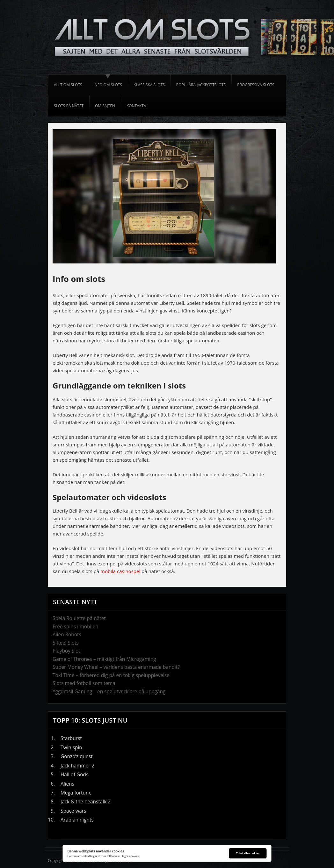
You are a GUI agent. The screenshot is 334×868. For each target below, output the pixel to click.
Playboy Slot (66, 651)
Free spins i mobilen (76, 627)
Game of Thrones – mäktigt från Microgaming (104, 659)
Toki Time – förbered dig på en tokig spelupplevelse (111, 675)
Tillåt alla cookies (248, 853)
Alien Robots (67, 635)
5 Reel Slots (66, 643)
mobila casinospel (120, 571)
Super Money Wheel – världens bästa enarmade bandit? (116, 667)
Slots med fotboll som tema (84, 683)
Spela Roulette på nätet (79, 618)
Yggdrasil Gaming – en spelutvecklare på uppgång (109, 692)
